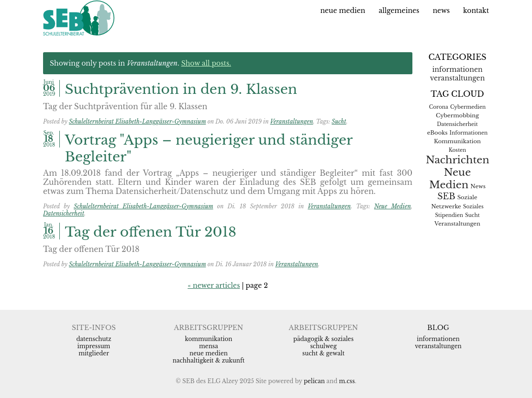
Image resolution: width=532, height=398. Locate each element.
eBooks (438, 133)
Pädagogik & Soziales (323, 339)
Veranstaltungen (292, 121)
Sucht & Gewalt (323, 353)
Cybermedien (468, 107)
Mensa (209, 346)
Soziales (473, 207)
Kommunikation (457, 141)
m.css (347, 381)
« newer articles (214, 285)
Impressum (94, 346)
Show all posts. (206, 63)
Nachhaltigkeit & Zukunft (209, 360)
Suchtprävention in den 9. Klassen (181, 89)
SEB (446, 196)
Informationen (457, 69)
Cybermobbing (457, 115)
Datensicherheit (64, 213)
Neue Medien (343, 11)
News (441, 11)
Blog (438, 328)
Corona (439, 107)
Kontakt (476, 11)
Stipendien (449, 215)
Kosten (458, 150)
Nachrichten (458, 160)
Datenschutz (94, 339)
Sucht (339, 121)
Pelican (314, 381)
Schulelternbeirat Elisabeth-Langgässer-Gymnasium (137, 121)
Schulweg (323, 346)
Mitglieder (94, 353)
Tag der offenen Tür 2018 (151, 232)
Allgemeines (399, 11)
